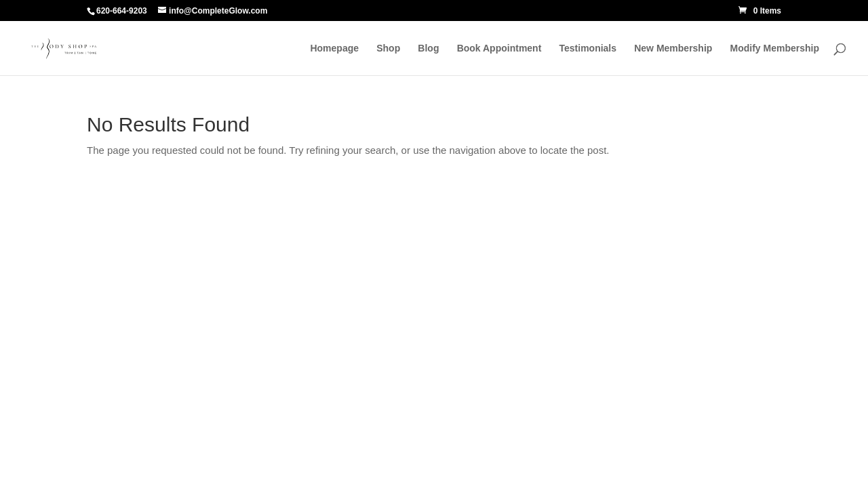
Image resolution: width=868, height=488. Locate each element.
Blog (428, 48)
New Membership (673, 48)
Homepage (334, 48)
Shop (388, 48)
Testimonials (588, 48)
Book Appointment (499, 48)
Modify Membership (775, 48)
